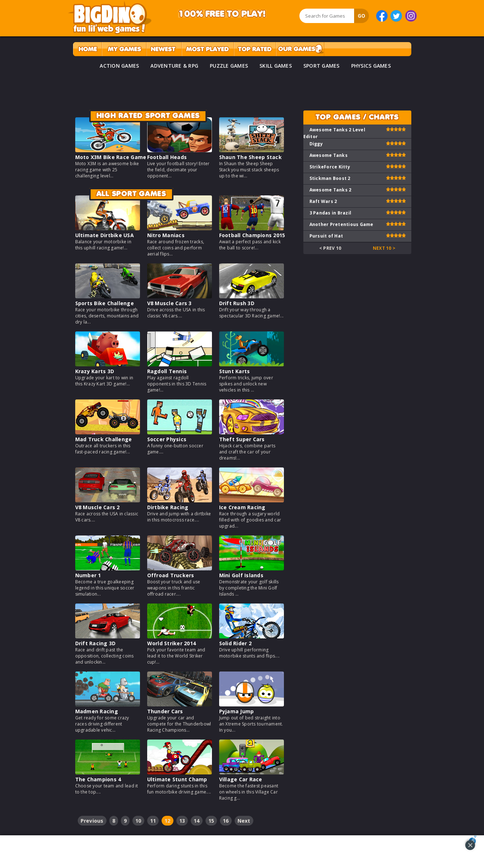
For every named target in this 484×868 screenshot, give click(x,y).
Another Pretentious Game (341, 224)
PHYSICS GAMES (371, 66)
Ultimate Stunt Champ (177, 779)
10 (138, 821)
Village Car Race (241, 779)
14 (197, 821)
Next (244, 821)
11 (153, 821)
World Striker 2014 (172, 643)
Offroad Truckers (171, 575)
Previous (92, 821)
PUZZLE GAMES (229, 66)
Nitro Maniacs (166, 235)
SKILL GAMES (276, 66)
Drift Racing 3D (96, 643)
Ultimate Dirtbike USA (105, 235)
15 (211, 821)
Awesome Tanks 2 (331, 190)
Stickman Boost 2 (330, 178)
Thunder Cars (165, 711)
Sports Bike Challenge (105, 303)
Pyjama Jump (237, 711)
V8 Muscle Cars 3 (169, 303)
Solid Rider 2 (235, 643)
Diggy (316, 144)
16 (226, 821)
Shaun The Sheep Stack (250, 157)
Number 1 (88, 575)
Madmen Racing (97, 711)
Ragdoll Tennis (167, 371)
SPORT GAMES (322, 66)
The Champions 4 (98, 779)
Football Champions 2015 (252, 235)
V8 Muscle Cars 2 (98, 507)
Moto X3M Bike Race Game (111, 157)
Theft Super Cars (242, 439)
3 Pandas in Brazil (331, 213)
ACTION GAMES (119, 66)
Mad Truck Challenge (104, 439)
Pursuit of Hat (326, 236)
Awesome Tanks (329, 155)
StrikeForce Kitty (330, 167)
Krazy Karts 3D (95, 371)
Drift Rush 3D (237, 303)
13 (182, 821)
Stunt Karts (235, 371)
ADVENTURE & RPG (174, 66)
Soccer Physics (167, 439)
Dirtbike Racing (168, 507)
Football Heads (167, 157)
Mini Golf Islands (241, 575)
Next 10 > (384, 248)
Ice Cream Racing (242, 507)
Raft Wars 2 (323, 201)
